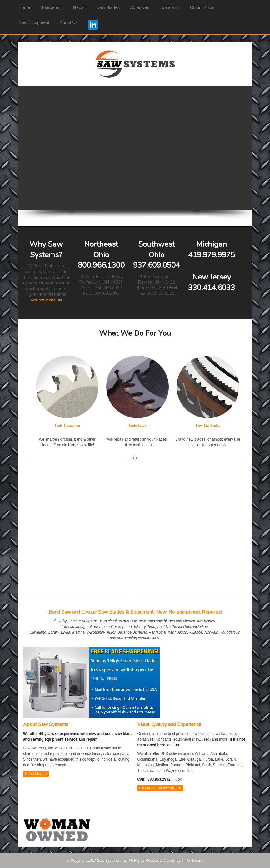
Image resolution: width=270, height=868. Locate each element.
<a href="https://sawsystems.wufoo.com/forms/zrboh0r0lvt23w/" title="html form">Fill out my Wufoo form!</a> (135, 535)
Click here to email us (46, 300)
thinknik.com (192, 861)
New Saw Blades (208, 426)
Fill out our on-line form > (160, 788)
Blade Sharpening (67, 426)
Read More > (36, 774)
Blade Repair (138, 426)
